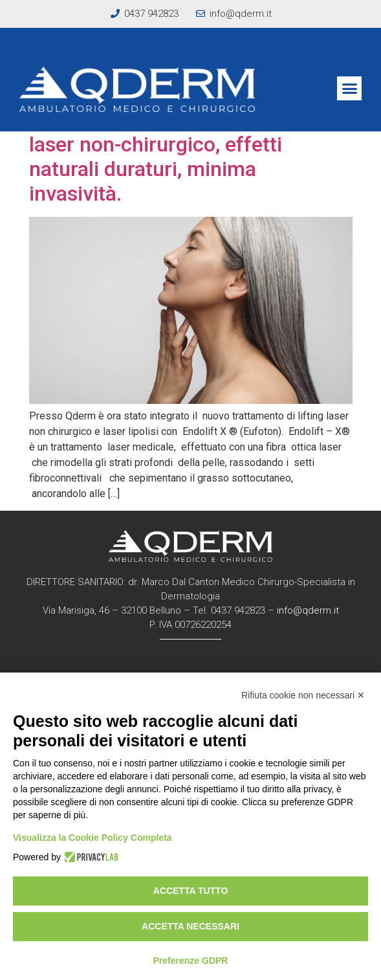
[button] (349, 89)
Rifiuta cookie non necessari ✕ (303, 695)
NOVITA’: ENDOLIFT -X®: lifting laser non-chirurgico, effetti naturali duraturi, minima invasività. (172, 156)
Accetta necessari (190, 926)
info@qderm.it (308, 610)
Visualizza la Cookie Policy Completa (93, 838)
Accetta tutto (191, 891)
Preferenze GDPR (191, 961)
